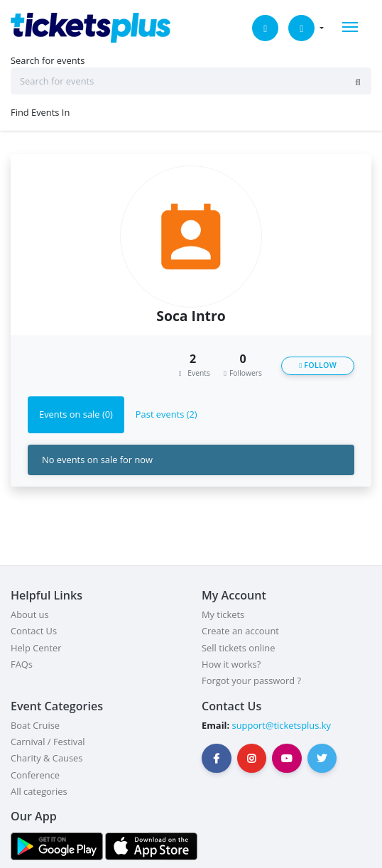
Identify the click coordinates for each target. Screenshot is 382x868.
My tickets (223, 614)
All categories (39, 791)
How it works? (231, 664)
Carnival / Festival (48, 742)
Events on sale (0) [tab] (76, 414)
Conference (35, 775)
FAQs (22, 664)
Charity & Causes (47, 758)
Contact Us (34, 631)
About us (30, 614)
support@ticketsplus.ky (280, 725)
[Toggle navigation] (350, 27)
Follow (318, 365)
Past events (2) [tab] (167, 414)
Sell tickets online (238, 648)
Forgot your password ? (251, 680)
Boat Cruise (35, 725)
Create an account (240, 631)
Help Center (36, 648)
